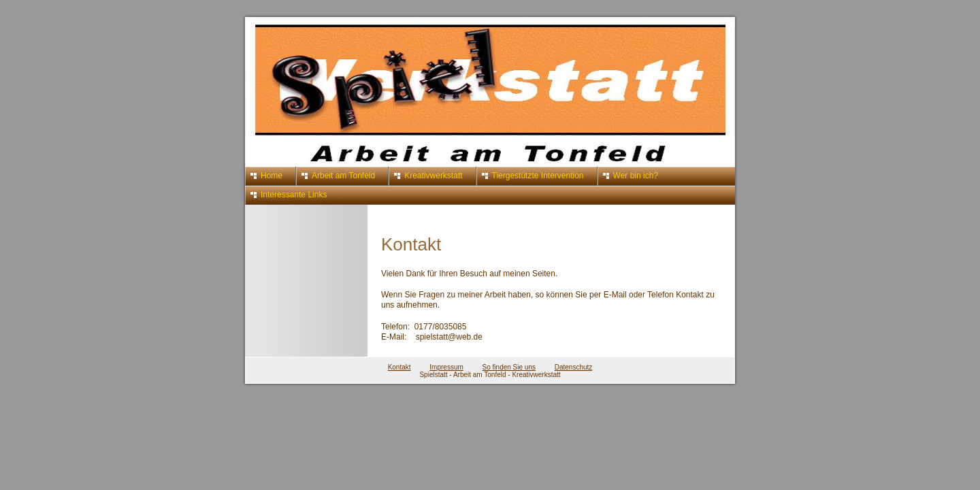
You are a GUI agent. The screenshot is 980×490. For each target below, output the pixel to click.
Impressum (446, 367)
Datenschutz (574, 367)
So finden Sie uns (509, 367)
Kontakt (399, 367)
